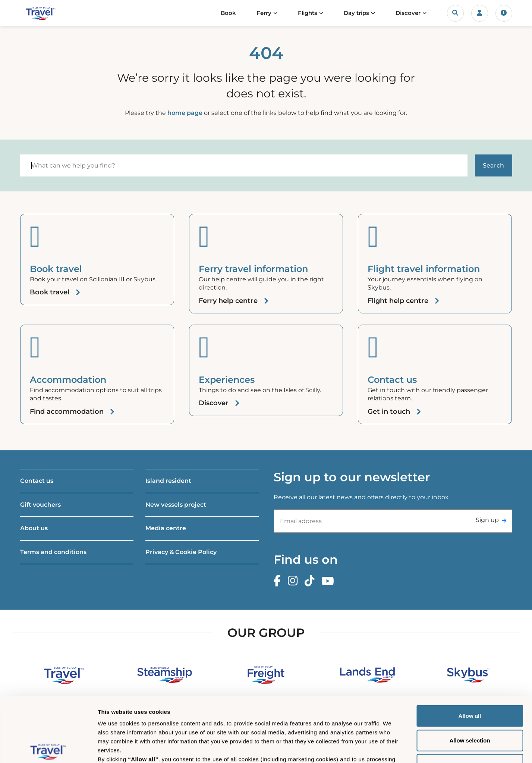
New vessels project (176, 505)
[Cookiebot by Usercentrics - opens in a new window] (48, 748)
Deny (470, 698)
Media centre (166, 528)
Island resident (168, 481)
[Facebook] (279, 581)
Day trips (356, 13)
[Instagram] (295, 581)
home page (185, 113)
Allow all (470, 649)
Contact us (37, 481)
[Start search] (494, 165)
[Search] (244, 165)
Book (228, 13)
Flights (308, 13)
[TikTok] (311, 581)
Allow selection (470, 673)
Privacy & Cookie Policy (181, 552)
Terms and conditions (53, 552)
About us (34, 528)
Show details (391, 748)
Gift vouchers (40, 505)
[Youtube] (330, 581)
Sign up (487, 520)
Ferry (264, 13)
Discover (408, 13)
